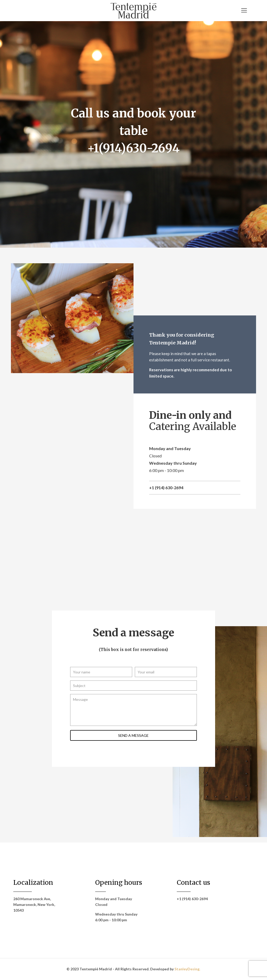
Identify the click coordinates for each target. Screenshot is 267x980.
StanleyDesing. (187, 969)
